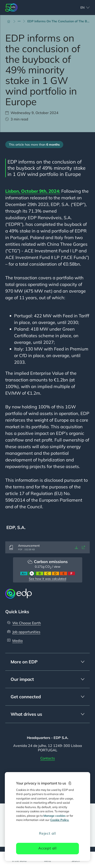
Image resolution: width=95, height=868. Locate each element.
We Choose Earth (27, 623)
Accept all (47, 848)
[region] (48, 817)
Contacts (48, 758)
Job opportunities (26, 632)
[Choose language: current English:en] (80, 8)
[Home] (11, 21)
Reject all (47, 833)
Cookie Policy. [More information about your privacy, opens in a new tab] (60, 820)
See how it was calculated (47, 579)
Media (18, 641)
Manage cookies (55, 816)
